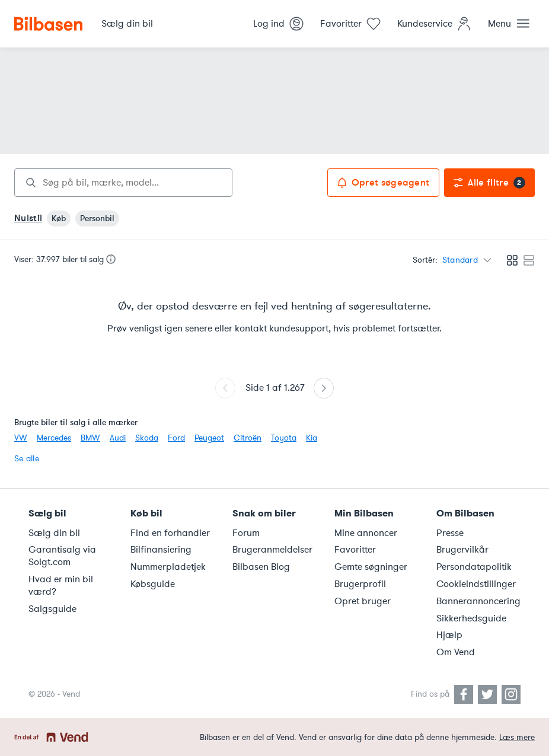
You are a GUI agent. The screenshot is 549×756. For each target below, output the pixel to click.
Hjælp (449, 635)
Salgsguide (52, 609)
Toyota (284, 438)
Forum (246, 533)
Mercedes (54, 438)
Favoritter (355, 550)
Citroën (248, 438)
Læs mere (517, 737)
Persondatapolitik (474, 567)
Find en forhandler (170, 533)
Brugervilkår (462, 550)
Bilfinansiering (161, 550)
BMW (90, 438)
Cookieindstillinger (476, 584)
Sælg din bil (54, 533)
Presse (450, 533)
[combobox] (123, 183)
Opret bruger (363, 601)
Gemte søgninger (371, 567)
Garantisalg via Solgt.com (62, 556)
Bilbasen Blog (261, 567)
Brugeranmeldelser (272, 550)
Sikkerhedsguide (471, 618)
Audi (118, 438)
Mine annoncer (366, 533)
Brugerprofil (360, 584)
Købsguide (153, 584)
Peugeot (209, 438)
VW (21, 438)
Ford (176, 438)
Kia (312, 438)
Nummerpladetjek (168, 567)
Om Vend (456, 652)
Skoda (147, 438)
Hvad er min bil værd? (61, 586)
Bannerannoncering (478, 601)
